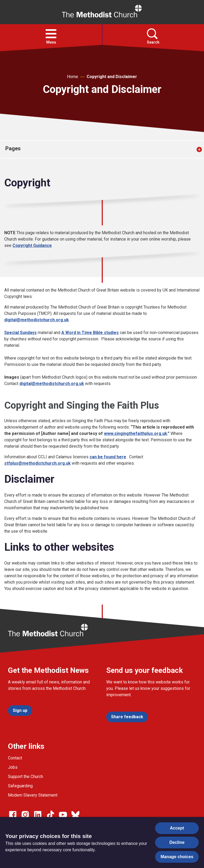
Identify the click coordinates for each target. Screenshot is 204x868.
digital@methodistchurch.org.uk (37, 320)
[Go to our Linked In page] (38, 815)
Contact (15, 758)
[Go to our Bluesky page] (75, 815)
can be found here (108, 457)
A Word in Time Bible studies (90, 333)
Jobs (13, 767)
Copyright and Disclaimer (112, 77)
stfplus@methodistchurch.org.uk (37, 463)
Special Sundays (20, 333)
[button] (51, 34)
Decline (177, 842)
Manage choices (177, 857)
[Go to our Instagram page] (25, 815)
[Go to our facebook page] (13, 815)
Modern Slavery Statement (33, 795)
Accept (177, 828)
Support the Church (25, 777)
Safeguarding (20, 786)
